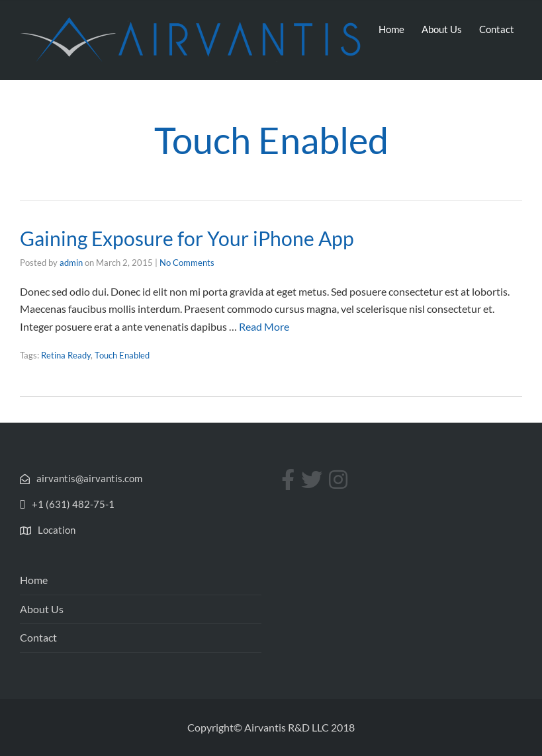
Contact (497, 29)
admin (71, 263)
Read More (264, 326)
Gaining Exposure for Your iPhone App (187, 238)
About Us (442, 29)
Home (391, 29)
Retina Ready (66, 355)
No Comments (187, 263)
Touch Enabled (122, 355)
